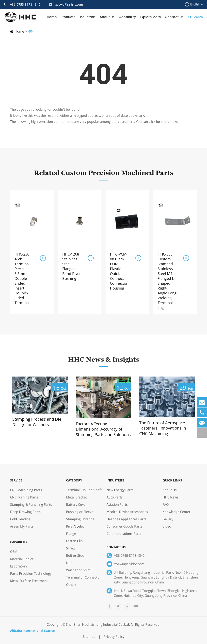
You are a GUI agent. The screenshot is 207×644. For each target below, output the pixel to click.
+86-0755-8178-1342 (22, 4)
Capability (127, 17)
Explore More (150, 17)
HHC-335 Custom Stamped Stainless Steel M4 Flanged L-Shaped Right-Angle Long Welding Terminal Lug (167, 281)
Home (52, 17)
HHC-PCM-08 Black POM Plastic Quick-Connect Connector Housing (119, 271)
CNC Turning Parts (24, 500)
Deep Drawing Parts (25, 515)
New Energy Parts (120, 493)
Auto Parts (115, 500)
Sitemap (89, 640)
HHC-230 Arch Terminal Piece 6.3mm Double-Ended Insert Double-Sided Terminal (22, 278)
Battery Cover (77, 507)
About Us (107, 17)
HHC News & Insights (103, 362)
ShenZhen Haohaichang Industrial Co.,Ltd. (98, 627)
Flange (71, 537)
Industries (88, 17)
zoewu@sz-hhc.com (66, 4)
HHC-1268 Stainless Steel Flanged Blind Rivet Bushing (71, 266)
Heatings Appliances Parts (126, 522)
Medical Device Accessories (127, 515)
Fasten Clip (74, 544)
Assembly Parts (22, 529)
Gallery (168, 522)
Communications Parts (124, 537)
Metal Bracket (77, 500)
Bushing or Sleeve (80, 515)
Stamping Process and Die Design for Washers (37, 422)
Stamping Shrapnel (81, 522)
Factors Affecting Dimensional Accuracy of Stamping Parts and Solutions (103, 429)
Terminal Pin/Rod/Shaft (84, 493)
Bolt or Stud (75, 558)
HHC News (171, 500)
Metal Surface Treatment (29, 584)
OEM (14, 555)
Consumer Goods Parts (124, 529)
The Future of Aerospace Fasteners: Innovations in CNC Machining (163, 428)
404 (31, 31)
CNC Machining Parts (26, 493)
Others (71, 588)
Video (167, 529)
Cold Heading (20, 522)
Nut (69, 566)
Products (68, 17)
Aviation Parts (117, 507)
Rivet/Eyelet (75, 529)
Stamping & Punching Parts (31, 507)
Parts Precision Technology (31, 576)
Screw (71, 551)
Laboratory (19, 569)
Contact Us (174, 17)
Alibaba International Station (33, 633)
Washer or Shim (78, 573)
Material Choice (22, 562)
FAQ (166, 507)
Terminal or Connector (83, 580)
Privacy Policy (114, 640)
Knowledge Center (176, 515)
